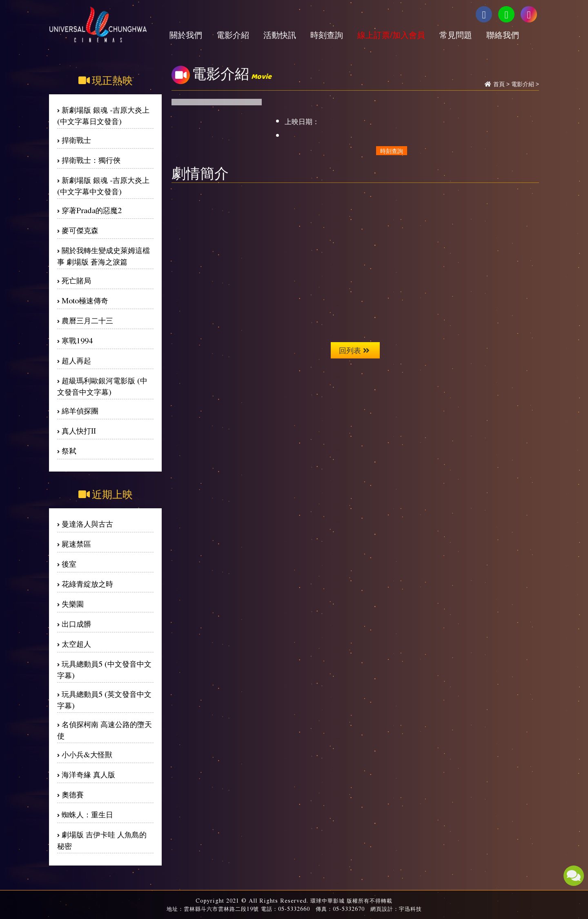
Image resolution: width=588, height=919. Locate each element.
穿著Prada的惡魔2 (92, 210)
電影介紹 (233, 35)
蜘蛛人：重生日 (87, 814)
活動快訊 (280, 35)
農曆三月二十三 (87, 320)
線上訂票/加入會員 (391, 35)
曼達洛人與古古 (87, 524)
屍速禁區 (76, 544)
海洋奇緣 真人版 (88, 774)
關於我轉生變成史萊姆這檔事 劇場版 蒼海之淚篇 (104, 256)
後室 (69, 564)
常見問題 (456, 35)
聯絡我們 (503, 35)
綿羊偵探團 (80, 411)
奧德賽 (73, 794)
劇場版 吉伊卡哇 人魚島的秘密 (102, 840)
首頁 (499, 84)
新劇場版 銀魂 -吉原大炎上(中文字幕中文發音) (103, 186)
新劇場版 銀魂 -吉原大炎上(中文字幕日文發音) (103, 115)
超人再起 (76, 360)
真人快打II (79, 431)
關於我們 (186, 35)
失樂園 (73, 604)
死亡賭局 (76, 280)
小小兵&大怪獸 (87, 754)
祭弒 (69, 451)
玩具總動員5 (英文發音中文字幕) (104, 700)
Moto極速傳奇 (85, 300)
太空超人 (76, 644)
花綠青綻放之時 (87, 584)
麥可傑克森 (80, 230)
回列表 (354, 350)
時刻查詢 (327, 35)
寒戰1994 (77, 340)
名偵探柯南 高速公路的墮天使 (105, 730)
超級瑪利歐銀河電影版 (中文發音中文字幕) (102, 386)
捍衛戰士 (76, 140)
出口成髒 (76, 624)
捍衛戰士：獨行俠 (91, 160)
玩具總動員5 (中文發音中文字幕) (104, 669)
